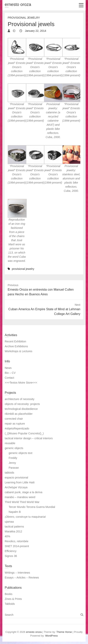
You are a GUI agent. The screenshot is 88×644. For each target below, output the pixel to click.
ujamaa (9, 522)
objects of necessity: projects (22, 404)
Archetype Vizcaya (16, 487)
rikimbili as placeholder (19, 414)
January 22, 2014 (35, 31)
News (8, 368)
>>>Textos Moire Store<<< (21, 383)
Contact (9, 378)
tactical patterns (14, 527)
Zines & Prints (13, 599)
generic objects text (21, 453)
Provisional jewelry (24, 18)
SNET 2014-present (17, 546)
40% (7, 536)
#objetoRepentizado (17, 428)
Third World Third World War (22, 502)
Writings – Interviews (17, 573)
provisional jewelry (23, 269)
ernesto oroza (18, 4)
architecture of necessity (20, 399)
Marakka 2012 (13, 531)
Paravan (14, 468)
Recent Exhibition (15, 341)
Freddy (13, 458)
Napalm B (15, 512)
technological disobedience (21, 409)
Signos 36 (11, 556)
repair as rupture (15, 424)
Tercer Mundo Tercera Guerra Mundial (32, 507)
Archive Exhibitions (16, 346)
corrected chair (14, 419)
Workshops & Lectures (19, 351)
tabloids (9, 473)
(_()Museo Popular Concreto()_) (24, 433)
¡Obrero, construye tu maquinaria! (25, 517)
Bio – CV (10, 373)
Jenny (12, 463)
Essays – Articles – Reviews (22, 578)
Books (9, 594)
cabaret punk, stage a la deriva (23, 492)
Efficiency (11, 551)
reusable (10, 443)
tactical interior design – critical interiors (29, 438)
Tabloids (10, 604)
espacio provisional (16, 478)
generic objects (14, 448)
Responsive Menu (81, 5)
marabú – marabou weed (20, 497)
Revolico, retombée (17, 541)
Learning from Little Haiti (20, 482)
